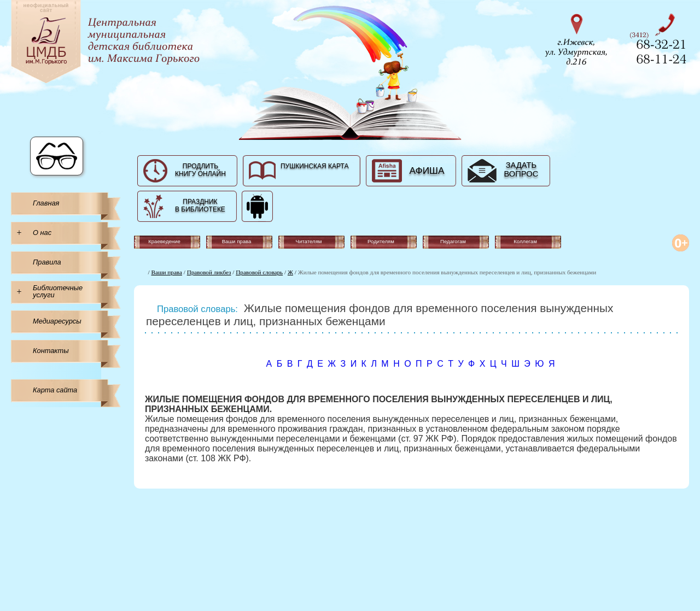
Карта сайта (55, 390)
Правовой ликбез (209, 272)
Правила (47, 262)
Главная (46, 203)
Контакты (51, 351)
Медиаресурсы (57, 321)
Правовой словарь (259, 272)
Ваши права (167, 272)
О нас (42, 233)
